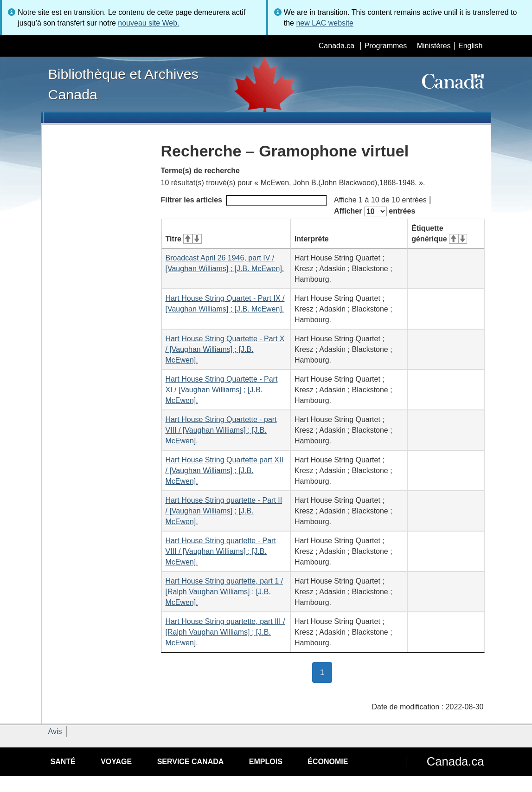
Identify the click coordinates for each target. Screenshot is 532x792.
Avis (55, 731)
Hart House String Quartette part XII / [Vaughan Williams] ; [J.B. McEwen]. (224, 471)
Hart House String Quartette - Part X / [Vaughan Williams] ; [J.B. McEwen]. (225, 349)
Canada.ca (337, 46)
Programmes (386, 46)
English (470, 46)
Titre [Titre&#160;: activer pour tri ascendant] (184, 239)
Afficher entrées (375, 211)
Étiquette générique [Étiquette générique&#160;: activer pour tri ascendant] (439, 234)
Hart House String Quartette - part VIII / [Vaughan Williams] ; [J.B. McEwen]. (221, 430)
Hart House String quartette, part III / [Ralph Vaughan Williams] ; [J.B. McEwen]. (225, 632)
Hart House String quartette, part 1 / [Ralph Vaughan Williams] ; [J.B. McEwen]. (224, 592)
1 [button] (326, 672)
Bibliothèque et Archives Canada (123, 84)
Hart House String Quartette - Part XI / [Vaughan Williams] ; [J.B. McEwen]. (222, 390)
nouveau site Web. (148, 23)
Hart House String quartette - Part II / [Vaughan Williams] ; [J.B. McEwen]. (224, 511)
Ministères (434, 46)
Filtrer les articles (244, 201)
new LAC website (325, 23)
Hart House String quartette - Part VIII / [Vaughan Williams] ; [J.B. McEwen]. (221, 551)
